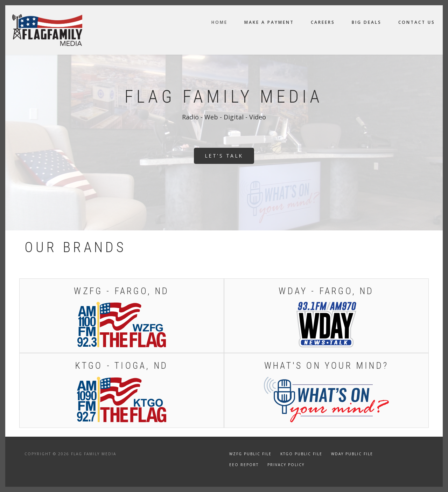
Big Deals (367, 22)
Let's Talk (224, 156)
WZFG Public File (250, 454)
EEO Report (244, 465)
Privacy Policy (286, 465)
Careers (323, 22)
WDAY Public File (352, 454)
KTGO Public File (301, 454)
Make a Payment (269, 22)
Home (219, 22)
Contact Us (417, 22)
